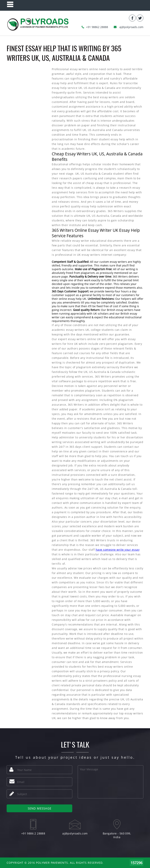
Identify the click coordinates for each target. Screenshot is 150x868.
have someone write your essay (118, 550)
